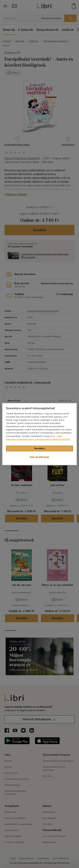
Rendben (40, 448)
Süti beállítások (39, 457)
